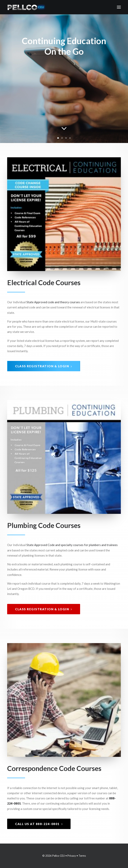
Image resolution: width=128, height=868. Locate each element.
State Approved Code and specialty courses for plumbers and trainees (72, 545)
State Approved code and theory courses (53, 302)
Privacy (72, 856)
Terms (82, 856)
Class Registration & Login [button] (44, 366)
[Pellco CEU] (26, 7)
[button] (119, 7)
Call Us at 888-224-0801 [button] (39, 824)
